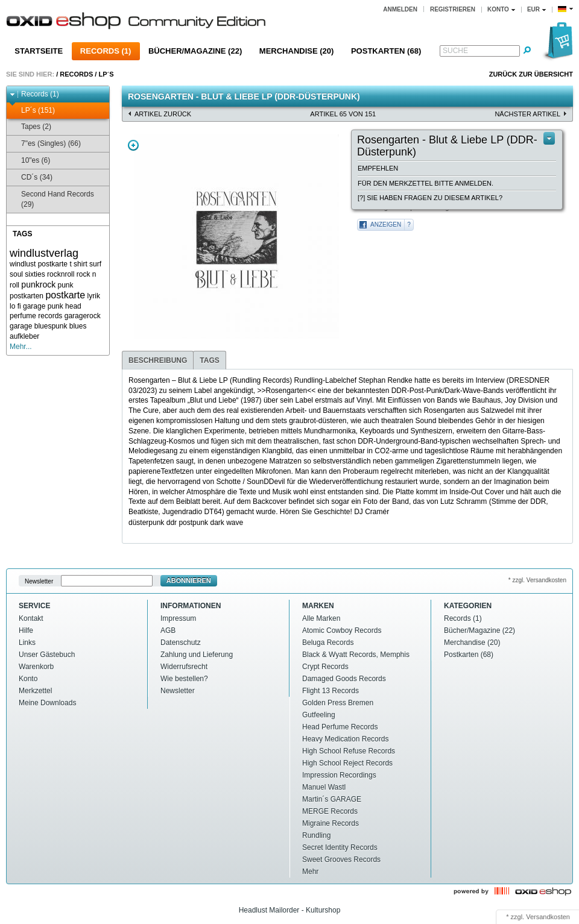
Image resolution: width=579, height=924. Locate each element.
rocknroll (61, 274)
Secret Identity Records (340, 847)
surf (95, 264)
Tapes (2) (30, 127)
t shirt (78, 264)
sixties (35, 274)
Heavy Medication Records (345, 739)
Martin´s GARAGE (332, 799)
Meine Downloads (47, 703)
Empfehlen (378, 168)
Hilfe (26, 630)
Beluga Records (328, 643)
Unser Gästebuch (47, 655)
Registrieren (453, 9)
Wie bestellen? (184, 679)
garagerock (83, 316)
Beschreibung (158, 360)
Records (76, 74)
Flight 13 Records (331, 691)
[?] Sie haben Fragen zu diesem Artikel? (430, 198)
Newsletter (39, 581)
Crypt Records (325, 667)
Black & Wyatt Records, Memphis (356, 655)
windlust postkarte (39, 264)
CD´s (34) (31, 178)
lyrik (94, 296)
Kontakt (31, 618)
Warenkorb (36, 667)
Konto (28, 679)
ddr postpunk (187, 523)
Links (27, 643)
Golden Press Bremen (338, 703)
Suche (455, 51)
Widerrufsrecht (184, 667)
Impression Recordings (339, 775)
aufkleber (24, 336)
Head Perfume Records (340, 727)
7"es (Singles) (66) (45, 144)
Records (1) (106, 51)
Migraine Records (331, 823)
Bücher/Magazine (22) (195, 51)
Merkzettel (35, 691)
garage (21, 326)
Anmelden (400, 9)
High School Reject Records (347, 763)
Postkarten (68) (386, 51)
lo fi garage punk (36, 306)
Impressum (178, 618)
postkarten (27, 296)
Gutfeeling (319, 715)
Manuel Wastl (324, 787)
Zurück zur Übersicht (531, 74)
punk (66, 285)
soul (16, 274)
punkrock (38, 284)
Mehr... (21, 347)
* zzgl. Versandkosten (537, 580)
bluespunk (51, 326)
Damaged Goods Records (344, 679)
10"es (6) (30, 161)
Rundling (316, 835)
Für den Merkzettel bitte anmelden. (426, 183)
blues (78, 326)
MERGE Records (330, 811)
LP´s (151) (32, 111)
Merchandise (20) (297, 51)
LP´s (106, 74)
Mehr (310, 872)
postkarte (65, 295)
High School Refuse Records (349, 751)
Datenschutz (181, 643)
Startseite (39, 51)
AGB (168, 630)
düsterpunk (146, 523)
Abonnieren (189, 580)
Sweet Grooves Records (341, 860)
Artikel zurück (163, 114)
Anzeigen (386, 225)
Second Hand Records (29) (52, 199)
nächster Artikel (527, 114)
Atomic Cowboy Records (342, 630)
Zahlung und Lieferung (197, 655)
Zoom (133, 145)
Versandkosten (548, 917)
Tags (209, 360)
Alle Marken (321, 618)
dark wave (226, 523)
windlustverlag (44, 253)
